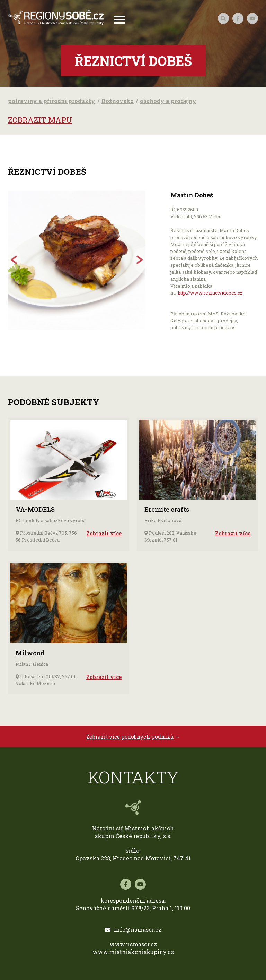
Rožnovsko (118, 101)
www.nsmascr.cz (133, 944)
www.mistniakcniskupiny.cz (133, 952)
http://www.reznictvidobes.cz (210, 293)
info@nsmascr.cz (133, 930)
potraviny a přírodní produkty (52, 101)
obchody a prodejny (168, 101)
